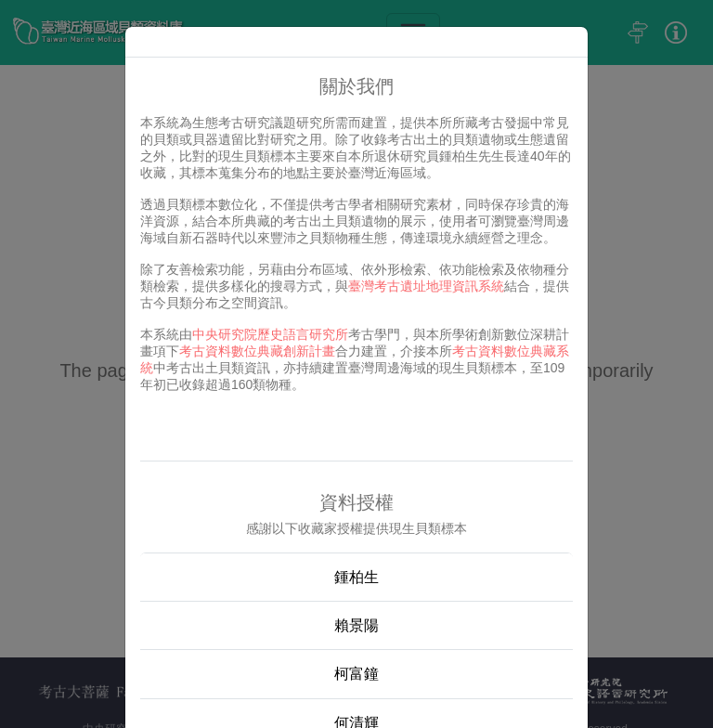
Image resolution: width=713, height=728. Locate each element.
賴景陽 (356, 625)
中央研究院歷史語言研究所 (270, 334)
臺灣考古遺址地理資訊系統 (426, 286)
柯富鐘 (356, 674)
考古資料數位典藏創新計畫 (257, 351)
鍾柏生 (356, 577)
